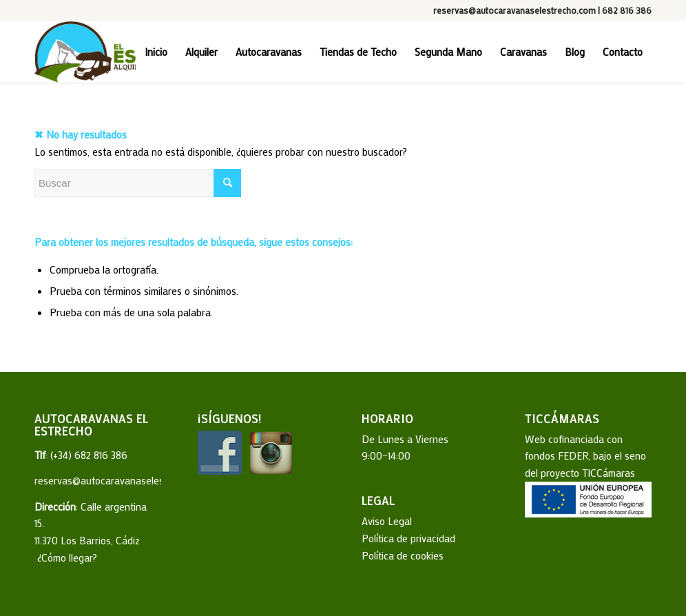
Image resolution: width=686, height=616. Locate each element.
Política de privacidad (408, 538)
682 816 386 (627, 10)
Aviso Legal (387, 521)
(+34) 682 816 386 (89, 455)
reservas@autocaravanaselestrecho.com (514, 10)
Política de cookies (403, 555)
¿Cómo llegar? (66, 557)
